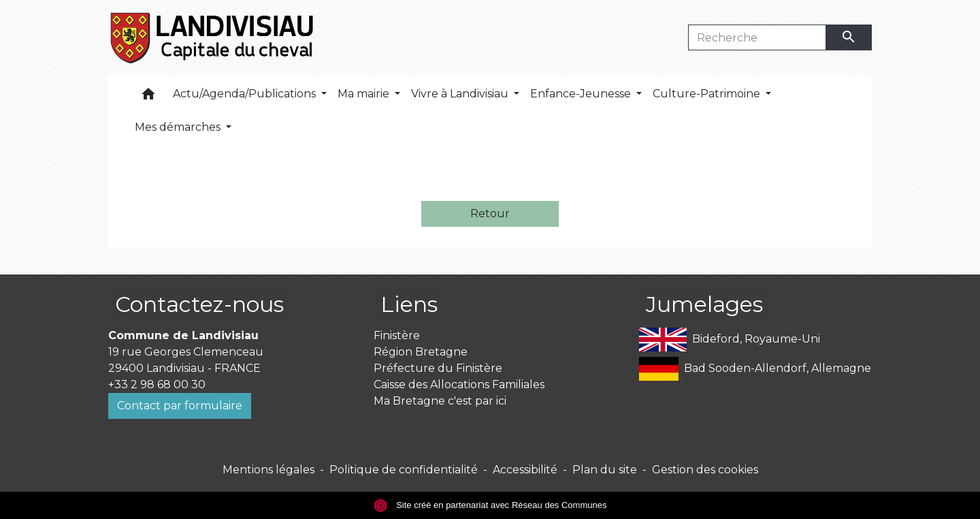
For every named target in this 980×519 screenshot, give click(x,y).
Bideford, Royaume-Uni (730, 340)
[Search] (757, 37)
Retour (490, 214)
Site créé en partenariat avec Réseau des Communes (490, 505)
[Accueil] (213, 37)
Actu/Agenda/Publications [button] (246, 94)
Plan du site (605, 470)
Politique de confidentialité (404, 470)
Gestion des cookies (705, 470)
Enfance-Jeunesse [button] (582, 94)
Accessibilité (525, 470)
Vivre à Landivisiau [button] (461, 94)
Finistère (397, 335)
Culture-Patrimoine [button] (708, 94)
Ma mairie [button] (365, 94)
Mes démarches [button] (179, 127)
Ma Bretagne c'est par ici (440, 401)
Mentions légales (268, 470)
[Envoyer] (849, 37)
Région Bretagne (421, 352)
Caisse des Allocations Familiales (459, 384)
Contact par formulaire (180, 406)
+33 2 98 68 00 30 (157, 384)
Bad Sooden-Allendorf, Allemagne (755, 369)
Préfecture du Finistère (438, 368)
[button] (148, 97)
